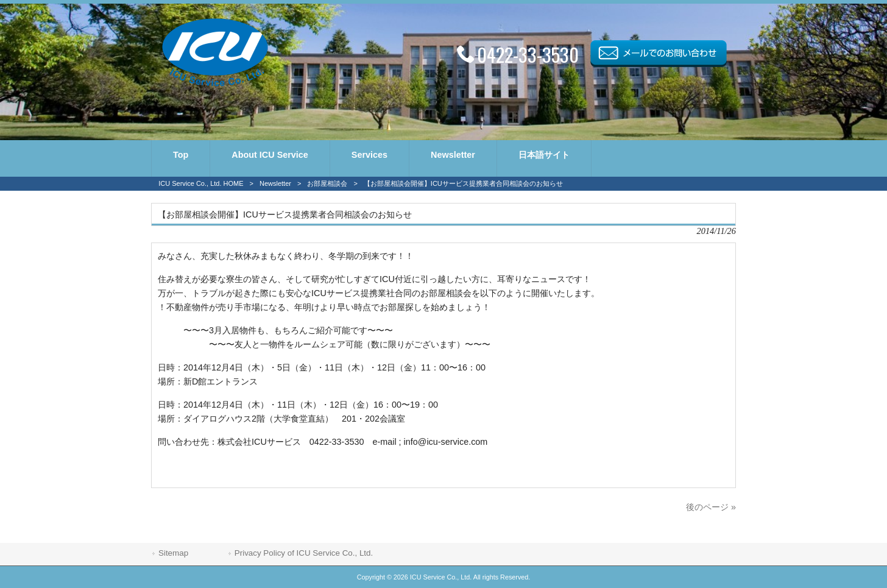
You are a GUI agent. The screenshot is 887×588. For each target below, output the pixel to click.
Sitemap (173, 553)
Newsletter (275, 183)
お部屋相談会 (327, 183)
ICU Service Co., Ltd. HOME (201, 183)
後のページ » (711, 507)
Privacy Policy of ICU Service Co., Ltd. (304, 553)
